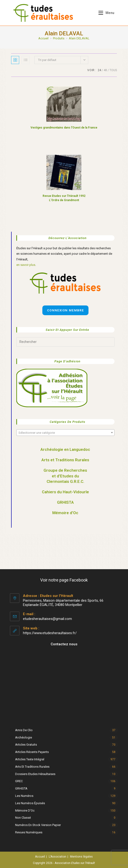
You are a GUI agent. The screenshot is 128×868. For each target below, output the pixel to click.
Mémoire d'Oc (65, 513)
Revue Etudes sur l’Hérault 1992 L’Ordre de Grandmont (64, 198)
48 (105, 70)
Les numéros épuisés (30, 803)
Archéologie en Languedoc (65, 449)
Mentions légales (81, 857)
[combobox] (65, 433)
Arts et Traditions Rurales (65, 460)
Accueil (40, 857)
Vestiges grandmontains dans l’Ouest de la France (64, 128)
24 (99, 70)
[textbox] (65, 433)
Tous (113, 70)
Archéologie (24, 737)
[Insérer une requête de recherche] (65, 342)
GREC (19, 781)
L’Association (57, 857)
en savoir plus (26, 265)
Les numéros (24, 796)
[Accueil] (43, 38)
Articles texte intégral (30, 759)
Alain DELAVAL (79, 38)
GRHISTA (65, 502)
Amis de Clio (24, 730)
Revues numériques (29, 832)
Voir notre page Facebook (64, 580)
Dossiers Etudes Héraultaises (35, 774)
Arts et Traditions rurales (32, 767)
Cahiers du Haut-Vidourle (65, 492)
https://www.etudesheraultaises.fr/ (50, 633)
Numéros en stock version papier (38, 825)
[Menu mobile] (105, 13)
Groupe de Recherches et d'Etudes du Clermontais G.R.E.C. (65, 476)
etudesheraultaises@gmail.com (47, 619)
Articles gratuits (26, 745)
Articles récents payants (32, 752)
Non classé (23, 818)
